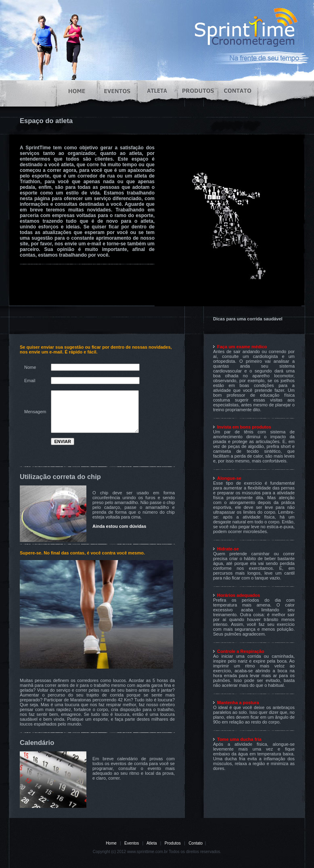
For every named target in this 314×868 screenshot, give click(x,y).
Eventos (132, 843)
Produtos (173, 843)
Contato (196, 843)
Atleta (152, 843)
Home (111, 843)
